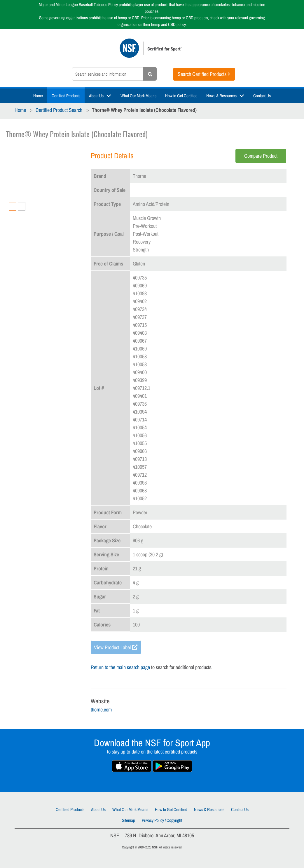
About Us (96, 96)
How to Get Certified (181, 96)
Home (38, 96)
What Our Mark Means (138, 96)
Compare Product (261, 156)
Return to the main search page (120, 667)
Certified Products (66, 96)
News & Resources (221, 96)
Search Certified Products (202, 74)
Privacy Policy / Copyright (162, 820)
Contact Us (262, 96)
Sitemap (129, 820)
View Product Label (112, 647)
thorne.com (101, 710)
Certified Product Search (59, 110)
